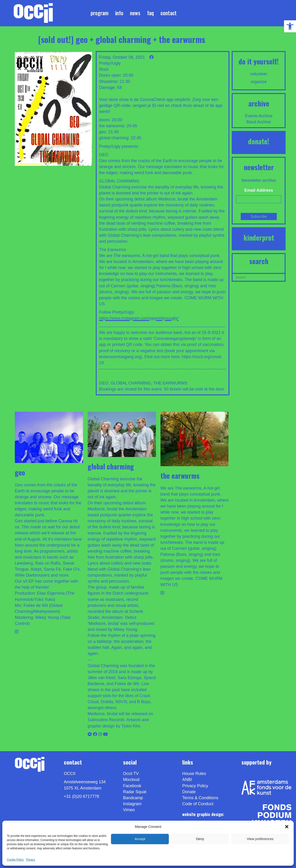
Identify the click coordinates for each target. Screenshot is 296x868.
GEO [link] (104, 383)
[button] (287, 827)
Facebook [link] (132, 786)
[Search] (259, 277)
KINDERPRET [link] (259, 237)
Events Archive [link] (259, 116)
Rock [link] (104, 69)
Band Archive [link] (259, 122)
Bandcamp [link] (133, 798)
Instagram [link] (132, 804)
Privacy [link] (31, 860)
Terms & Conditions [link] (200, 798)
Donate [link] (189, 792)
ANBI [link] (187, 780)
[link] (290, 26)
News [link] (135, 13)
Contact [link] (169, 13)
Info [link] (119, 13)
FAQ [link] (150, 13)
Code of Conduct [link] (198, 804)
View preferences (260, 839)
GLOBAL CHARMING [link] (131, 383)
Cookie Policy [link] (15, 860)
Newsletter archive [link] (259, 180)
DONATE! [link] (259, 141)
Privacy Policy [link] (195, 786)
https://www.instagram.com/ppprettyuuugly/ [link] (139, 318)
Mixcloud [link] (131, 780)
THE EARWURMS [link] (170, 383)
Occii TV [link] (131, 774)
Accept (140, 839)
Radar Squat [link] (135, 792)
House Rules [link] (194, 774)
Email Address (259, 190)
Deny (200, 839)
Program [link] (100, 13)
